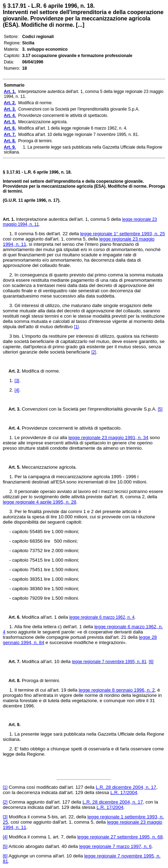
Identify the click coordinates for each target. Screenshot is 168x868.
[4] (17, 390)
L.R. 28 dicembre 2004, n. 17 (126, 787)
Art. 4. (12, 428)
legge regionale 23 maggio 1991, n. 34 (109, 438)
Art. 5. (12, 467)
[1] (76, 327)
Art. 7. (12, 662)
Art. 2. (12, 371)
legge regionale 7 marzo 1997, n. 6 (115, 846)
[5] (160, 409)
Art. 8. (12, 681)
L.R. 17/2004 (124, 792)
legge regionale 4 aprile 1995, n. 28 (40, 502)
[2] (94, 352)
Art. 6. (12, 617)
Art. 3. (12, 409)
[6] (151, 662)
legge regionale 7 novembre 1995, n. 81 (109, 662)
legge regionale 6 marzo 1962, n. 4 (102, 617)
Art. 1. (9, 219)
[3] (17, 381)
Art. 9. (12, 725)
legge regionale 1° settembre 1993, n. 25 (122, 234)
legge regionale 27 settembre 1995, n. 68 (120, 837)
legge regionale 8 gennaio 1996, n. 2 (117, 690)
